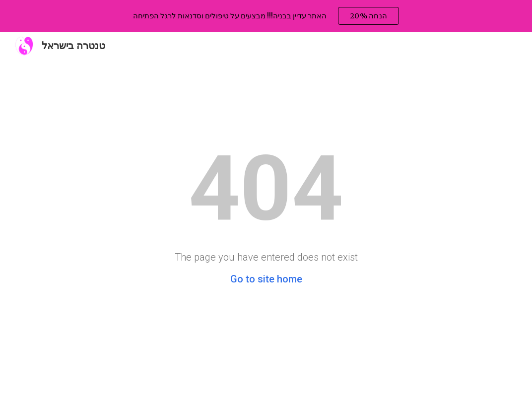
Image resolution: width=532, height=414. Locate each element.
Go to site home (266, 279)
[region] (266, 16)
